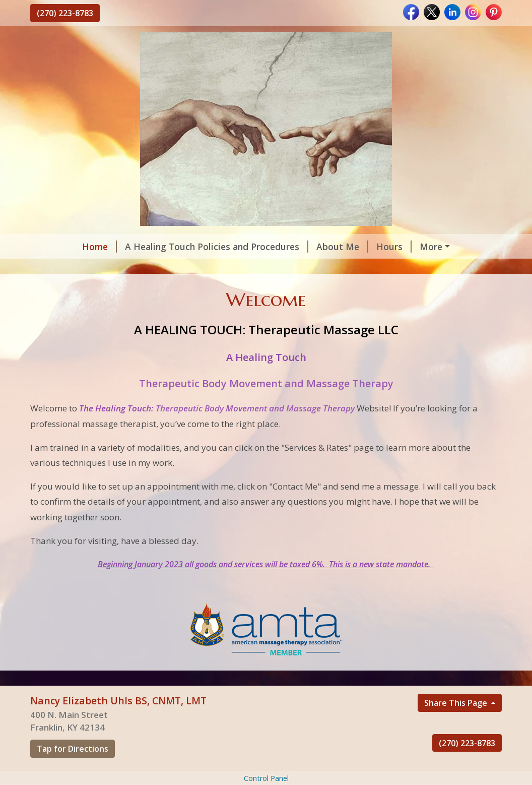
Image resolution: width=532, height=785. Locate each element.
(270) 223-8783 (65, 13)
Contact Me (68, 268)
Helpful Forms (411, 247)
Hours (350, 247)
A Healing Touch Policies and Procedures (173, 247)
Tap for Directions (73, 770)
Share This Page (457, 724)
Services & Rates (213, 268)
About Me (298, 247)
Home (56, 247)
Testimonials (137, 268)
